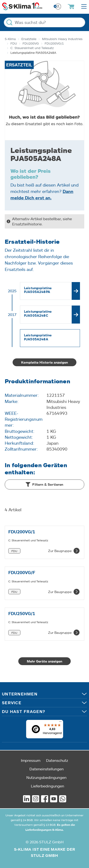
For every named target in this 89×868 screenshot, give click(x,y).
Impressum (31, 760)
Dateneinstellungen (47, 769)
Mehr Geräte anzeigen (44, 661)
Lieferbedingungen (47, 786)
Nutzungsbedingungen (46, 777)
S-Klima (10, 39)
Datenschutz (57, 760)
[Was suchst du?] (44, 22)
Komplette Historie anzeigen (44, 362)
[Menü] (60, 723)
